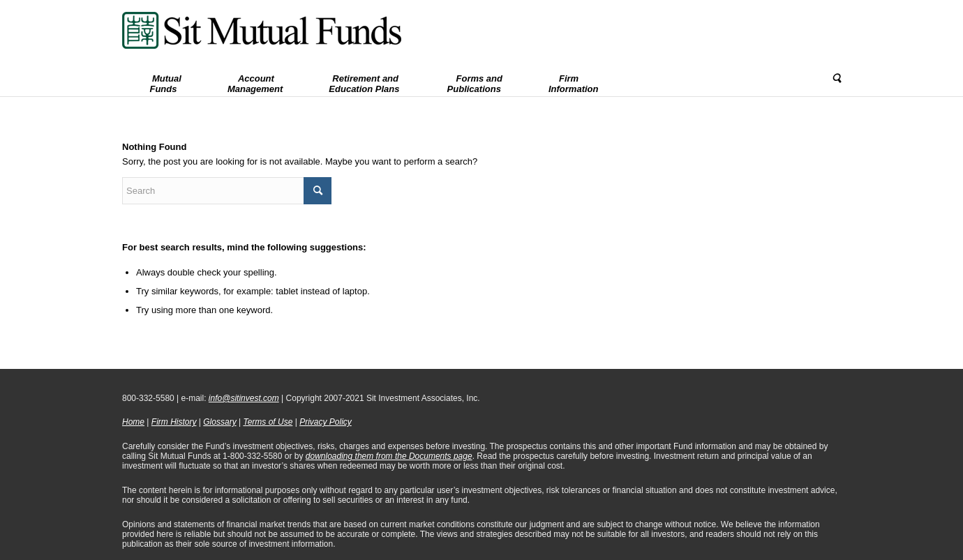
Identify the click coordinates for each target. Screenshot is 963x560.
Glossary (219, 422)
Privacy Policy (326, 422)
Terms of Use (268, 422)
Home (133, 422)
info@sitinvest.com (244, 398)
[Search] (832, 79)
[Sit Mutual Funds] (262, 31)
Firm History (174, 422)
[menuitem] (163, 79)
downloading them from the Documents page (389, 456)
